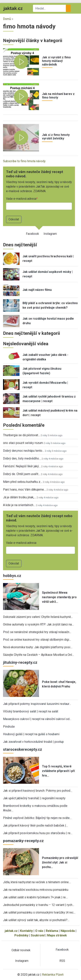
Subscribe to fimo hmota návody (24, 161)
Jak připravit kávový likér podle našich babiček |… (35, 825)
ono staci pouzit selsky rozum (23, 443)
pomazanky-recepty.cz (23, 841)
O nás (39, 931)
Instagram (50, 234)
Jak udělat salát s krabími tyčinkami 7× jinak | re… (35, 897)
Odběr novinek (21, 950)
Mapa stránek (57, 935)
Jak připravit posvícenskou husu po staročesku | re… (38, 833)
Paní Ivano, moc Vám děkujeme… (24, 490)
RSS (62, 961)
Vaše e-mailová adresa (21, 199)
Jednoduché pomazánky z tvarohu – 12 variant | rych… (39, 905)
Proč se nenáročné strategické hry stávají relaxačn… (37, 632)
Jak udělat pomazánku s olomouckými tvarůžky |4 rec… (39, 912)
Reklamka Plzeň (53, 975)
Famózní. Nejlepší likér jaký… (22, 466)
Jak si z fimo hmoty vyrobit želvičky (56, 137)
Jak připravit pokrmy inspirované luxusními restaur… (37, 704)
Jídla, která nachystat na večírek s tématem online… (37, 882)
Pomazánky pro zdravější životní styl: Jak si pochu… (60, 862)
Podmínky (21, 935)
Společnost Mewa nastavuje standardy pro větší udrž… (59, 597)
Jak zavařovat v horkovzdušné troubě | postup (33, 742)
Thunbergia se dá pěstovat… (21, 435)
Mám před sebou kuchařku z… (23, 482)
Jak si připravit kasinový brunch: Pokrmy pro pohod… (38, 791)
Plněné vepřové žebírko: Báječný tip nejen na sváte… (37, 818)
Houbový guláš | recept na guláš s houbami (31, 734)
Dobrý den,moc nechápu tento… (24, 451)
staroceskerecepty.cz (23, 749)
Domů (7, 19)
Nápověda (68, 931)
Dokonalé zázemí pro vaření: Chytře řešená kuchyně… (38, 617)
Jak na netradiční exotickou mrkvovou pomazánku (36, 890)
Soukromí (38, 935)
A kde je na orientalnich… (19, 505)
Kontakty (26, 931)
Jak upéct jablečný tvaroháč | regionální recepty (34, 798)
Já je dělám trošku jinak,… (19, 497)
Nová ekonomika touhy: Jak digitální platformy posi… (38, 647)
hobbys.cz (12, 576)
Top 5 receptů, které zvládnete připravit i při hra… (58, 771)
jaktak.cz (11, 931)
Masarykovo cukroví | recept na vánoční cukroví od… (37, 719)
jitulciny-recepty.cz (20, 662)
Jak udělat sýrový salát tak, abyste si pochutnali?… (36, 920)
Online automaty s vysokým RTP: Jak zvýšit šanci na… (38, 624)
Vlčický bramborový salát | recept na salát (31, 711)
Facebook (32, 234)
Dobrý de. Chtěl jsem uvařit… (22, 474)
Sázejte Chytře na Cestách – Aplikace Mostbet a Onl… (38, 655)
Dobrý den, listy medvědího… (22, 458)
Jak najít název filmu (37, 290)
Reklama (52, 931)
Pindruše (9, 727)
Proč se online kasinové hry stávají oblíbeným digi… (37, 640)
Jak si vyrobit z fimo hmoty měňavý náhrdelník (56, 61)
